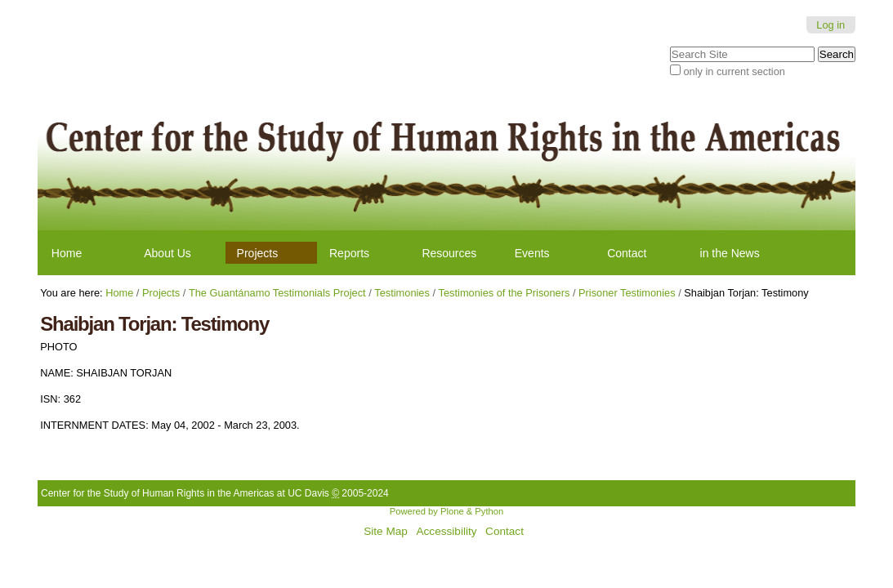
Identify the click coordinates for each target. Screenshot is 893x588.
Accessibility (446, 531)
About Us (167, 253)
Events (532, 253)
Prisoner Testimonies (627, 293)
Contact (627, 253)
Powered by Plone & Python (446, 511)
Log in (830, 25)
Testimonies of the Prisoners (505, 293)
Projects (258, 253)
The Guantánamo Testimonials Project (277, 293)
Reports (349, 253)
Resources (449, 253)
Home (67, 253)
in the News (730, 253)
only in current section (734, 71)
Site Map (386, 531)
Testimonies (402, 293)
